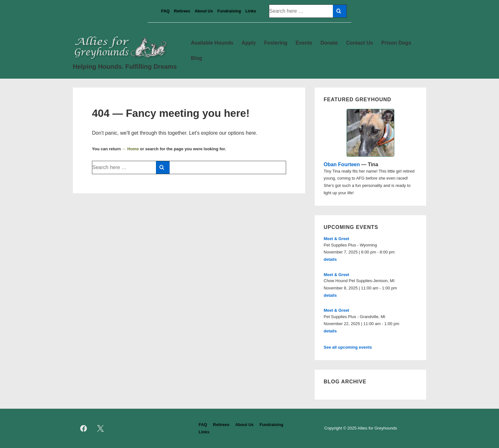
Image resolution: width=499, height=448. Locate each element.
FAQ (165, 11)
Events (304, 43)
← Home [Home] (130, 149)
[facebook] (84, 429)
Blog (197, 58)
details (330, 259)
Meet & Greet (336, 239)
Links (251, 11)
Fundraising (229, 11)
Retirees (182, 11)
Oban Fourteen (342, 164)
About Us (204, 11)
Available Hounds (212, 43)
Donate (329, 43)
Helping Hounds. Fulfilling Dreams (125, 67)
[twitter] (101, 429)
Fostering (276, 43)
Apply (249, 43)
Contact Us (359, 43)
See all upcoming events (348, 347)
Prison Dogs (396, 43)
